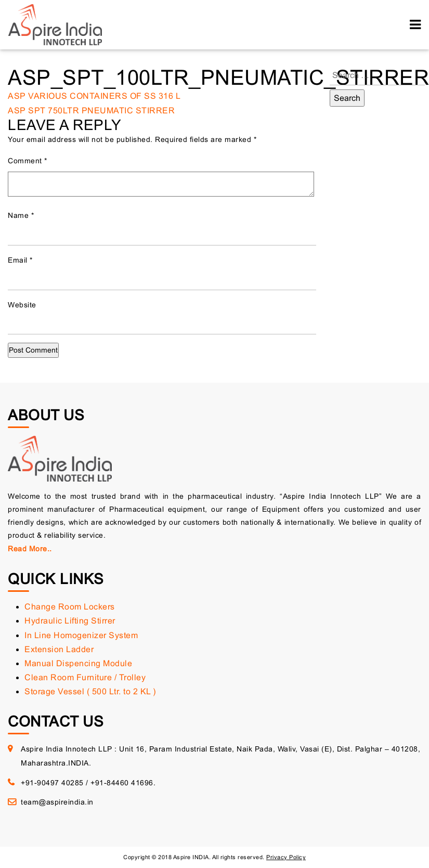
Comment (28, 161)
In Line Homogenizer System (81, 635)
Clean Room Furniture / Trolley (85, 677)
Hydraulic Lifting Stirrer (70, 621)
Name (21, 215)
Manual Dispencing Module (78, 663)
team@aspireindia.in (57, 802)
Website (22, 305)
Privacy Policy (286, 857)
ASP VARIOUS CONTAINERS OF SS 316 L (94, 96)
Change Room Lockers (70, 607)
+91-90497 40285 (52, 783)
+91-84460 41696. (123, 783)
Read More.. (30, 549)
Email (20, 260)
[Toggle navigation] (415, 25)
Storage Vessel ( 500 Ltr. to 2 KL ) (90, 691)
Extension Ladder (59, 649)
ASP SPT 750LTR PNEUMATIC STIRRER (91, 111)
